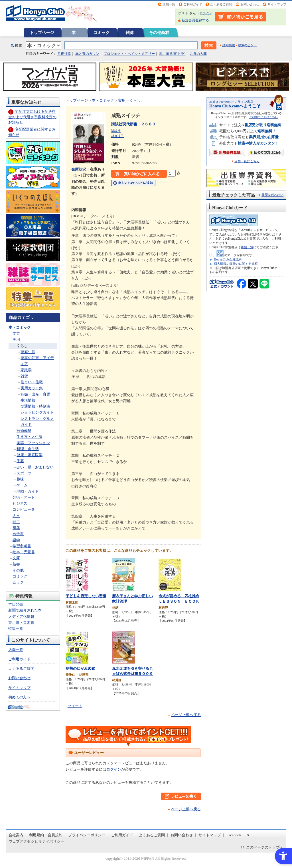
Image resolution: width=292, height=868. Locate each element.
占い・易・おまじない (35, 467)
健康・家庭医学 (30, 455)
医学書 (18, 534)
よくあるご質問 (221, 4)
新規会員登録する (195, 20)
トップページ (42, 33)
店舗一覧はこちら (247, 161)
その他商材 (159, 33)
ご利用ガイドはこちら (263, 117)
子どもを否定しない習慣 (86, 596)
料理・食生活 (28, 449)
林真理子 (117, 136)
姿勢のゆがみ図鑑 (80, 668)
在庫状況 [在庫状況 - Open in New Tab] (79, 169)
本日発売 (16, 604)
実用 (16, 339)
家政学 (26, 370)
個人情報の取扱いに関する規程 (236, 264)
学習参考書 (22, 546)
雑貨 (24, 376)
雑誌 (129, 33)
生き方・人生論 (30, 437)
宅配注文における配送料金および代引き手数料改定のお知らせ (32, 117)
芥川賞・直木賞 (21, 623)
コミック (102, 33)
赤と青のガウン (87, 54)
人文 (16, 516)
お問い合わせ (250, 4)
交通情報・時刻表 (35, 406)
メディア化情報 (21, 617)
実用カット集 (32, 388)
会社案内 (16, 835)
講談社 (116, 131)
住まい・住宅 (32, 382)
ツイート (75, 706)
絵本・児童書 (24, 552)
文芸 (16, 333)
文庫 (16, 558)
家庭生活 (28, 352)
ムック (18, 582)
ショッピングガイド (37, 412)
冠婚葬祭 (24, 431)
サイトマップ (277, 4)
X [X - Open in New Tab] (248, 835)
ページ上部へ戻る (186, 715)
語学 (16, 540)
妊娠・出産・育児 (35, 394)
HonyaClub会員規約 (228, 259)
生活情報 (28, 400)
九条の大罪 (198, 54)
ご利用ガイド (193, 4)
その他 (18, 570)
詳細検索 (229, 45)
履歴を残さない (272, 195)
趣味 (20, 479)
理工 (16, 522)
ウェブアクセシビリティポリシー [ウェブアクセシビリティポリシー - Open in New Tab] (36, 841)
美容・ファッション (33, 443)
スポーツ (24, 473)
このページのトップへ (265, 847)
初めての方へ (19, 697)
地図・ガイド (28, 491)
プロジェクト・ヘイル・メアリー (129, 54)
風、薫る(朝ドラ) (172, 54)
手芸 (20, 461)
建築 (16, 528)
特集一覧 (16, 629)
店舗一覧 (169, 4)
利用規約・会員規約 (46, 835)
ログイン (205, 13)
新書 (16, 564)
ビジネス (20, 503)
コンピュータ (24, 509)
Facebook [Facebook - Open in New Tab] (234, 835)
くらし (22, 346)
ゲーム (22, 485)
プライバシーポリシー (87, 835)
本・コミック (20, 327)
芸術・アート (24, 497)
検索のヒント (248, 45)
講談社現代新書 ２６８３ (133, 124)
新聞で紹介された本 (25, 610)
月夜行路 (64, 54)
